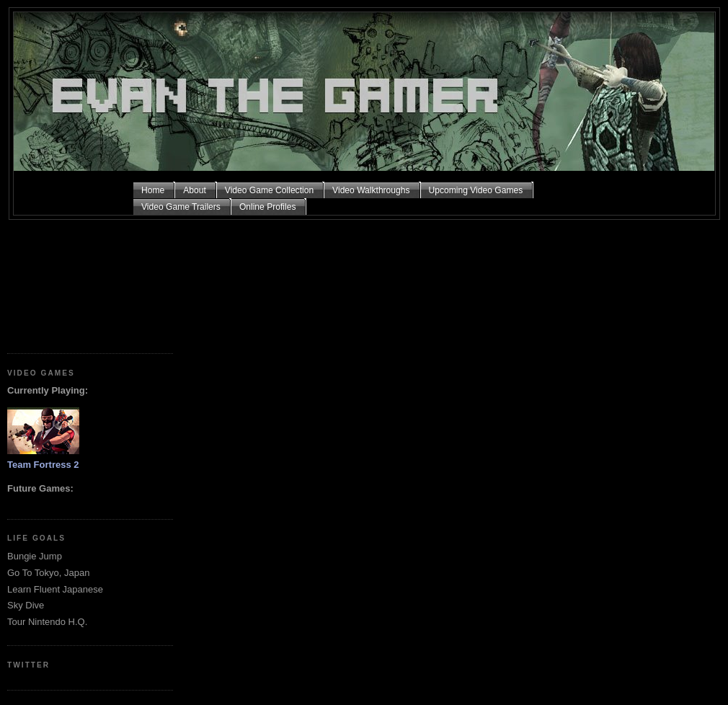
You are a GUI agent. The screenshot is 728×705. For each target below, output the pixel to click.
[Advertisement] (72, 281)
